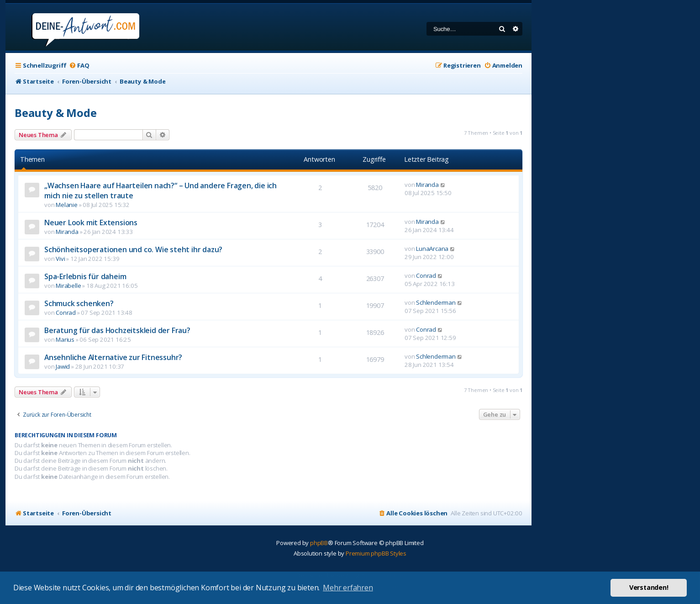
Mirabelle (68, 286)
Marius (65, 339)
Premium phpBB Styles (376, 553)
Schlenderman (436, 302)
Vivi (60, 259)
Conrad (426, 276)
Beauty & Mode (55, 113)
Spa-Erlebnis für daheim (85, 276)
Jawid (63, 366)
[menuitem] (79, 66)
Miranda (427, 185)
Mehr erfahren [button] (348, 588)
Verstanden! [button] (649, 587)
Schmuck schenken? (79, 303)
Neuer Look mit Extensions (91, 223)
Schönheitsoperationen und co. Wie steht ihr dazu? (133, 249)
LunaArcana (432, 249)
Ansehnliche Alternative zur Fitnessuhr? (113, 357)
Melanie (67, 205)
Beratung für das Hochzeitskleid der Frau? (117, 330)
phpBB (319, 543)
